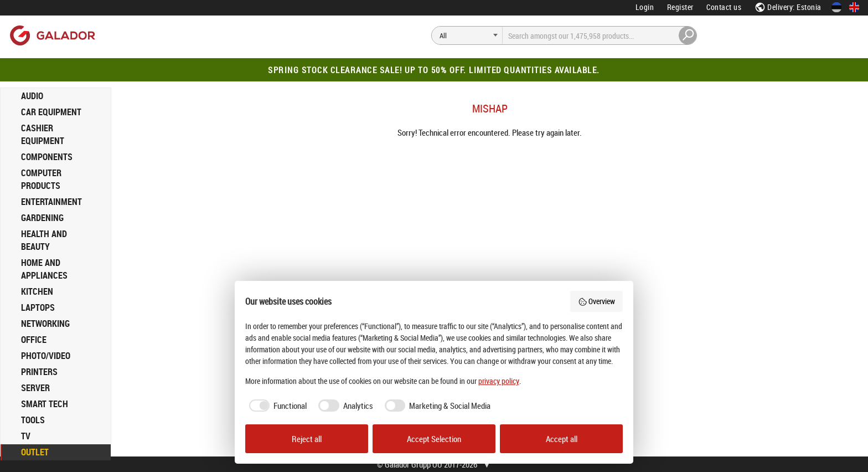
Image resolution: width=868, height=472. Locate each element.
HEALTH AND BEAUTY (44, 240)
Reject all (307, 439)
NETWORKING (45, 324)
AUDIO (32, 96)
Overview (597, 301)
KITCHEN (37, 291)
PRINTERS (39, 372)
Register (680, 7)
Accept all (562, 439)
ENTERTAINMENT (51, 202)
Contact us (724, 7)
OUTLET (35, 452)
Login (645, 7)
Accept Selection (434, 439)
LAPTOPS (38, 307)
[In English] (854, 7)
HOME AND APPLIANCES (44, 269)
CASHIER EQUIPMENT (43, 134)
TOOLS (33, 420)
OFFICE (34, 340)
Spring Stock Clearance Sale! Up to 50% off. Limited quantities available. (434, 70)
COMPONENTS (47, 157)
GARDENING (42, 218)
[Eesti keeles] (836, 7)
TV (26, 436)
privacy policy (499, 381)
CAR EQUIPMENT (51, 112)
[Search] (467, 35)
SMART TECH (45, 404)
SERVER (35, 388)
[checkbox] (276, 406)
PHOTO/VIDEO (46, 356)
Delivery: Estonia (788, 7)
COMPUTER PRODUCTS (41, 179)
